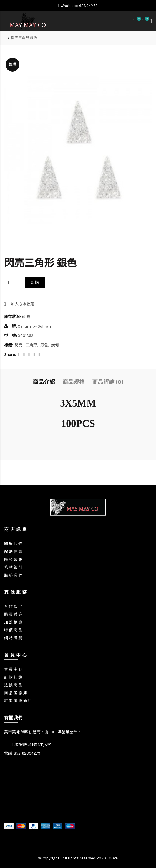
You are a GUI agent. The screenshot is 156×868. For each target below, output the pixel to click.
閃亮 (19, 345)
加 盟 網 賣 (13, 622)
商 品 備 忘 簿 (16, 693)
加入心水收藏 (22, 304)
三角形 (31, 345)
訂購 (35, 282)
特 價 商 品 (13, 630)
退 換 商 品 (13, 685)
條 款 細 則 (13, 568)
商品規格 (74, 382)
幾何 (55, 345)
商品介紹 (44, 382)
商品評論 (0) (108, 382)
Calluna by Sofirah (34, 326)
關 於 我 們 (13, 544)
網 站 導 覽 (13, 638)
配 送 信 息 (13, 552)
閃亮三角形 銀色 (24, 38)
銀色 (44, 345)
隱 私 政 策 (13, 560)
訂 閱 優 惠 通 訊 (18, 701)
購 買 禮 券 (13, 614)
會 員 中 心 (13, 669)
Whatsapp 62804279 (78, 6)
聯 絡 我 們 (13, 576)
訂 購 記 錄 (13, 677)
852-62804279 (27, 753)
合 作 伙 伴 (13, 607)
